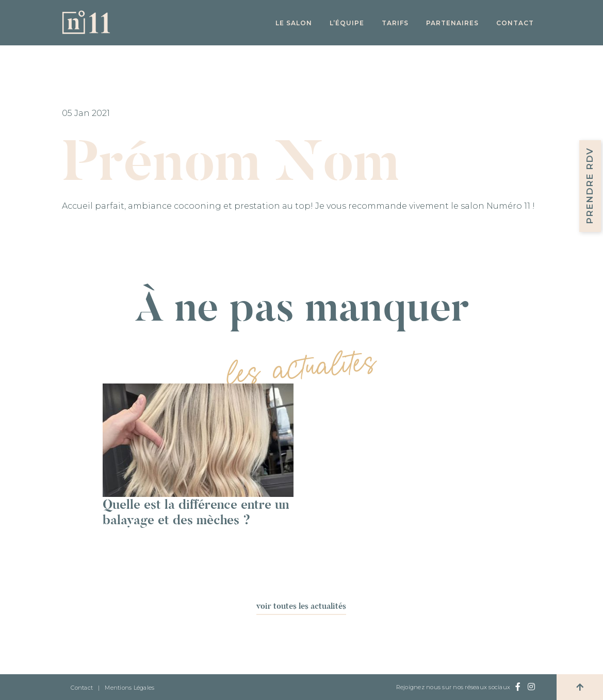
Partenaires (452, 23)
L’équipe (347, 23)
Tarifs (395, 23)
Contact (515, 23)
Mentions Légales (129, 688)
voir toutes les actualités (301, 606)
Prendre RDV (590, 186)
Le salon (294, 23)
